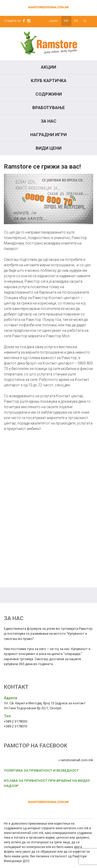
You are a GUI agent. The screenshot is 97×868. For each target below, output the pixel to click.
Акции (48, 67)
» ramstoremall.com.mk (76, 760)
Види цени (49, 148)
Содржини (49, 94)
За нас (49, 121)
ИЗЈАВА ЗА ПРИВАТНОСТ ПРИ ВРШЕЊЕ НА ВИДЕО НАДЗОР (47, 783)
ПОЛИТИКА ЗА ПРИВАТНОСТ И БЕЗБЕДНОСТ (41, 770)
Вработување (49, 108)
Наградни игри (48, 135)
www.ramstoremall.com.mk (24, 833)
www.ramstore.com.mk (72, 828)
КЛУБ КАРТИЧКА (49, 81)
